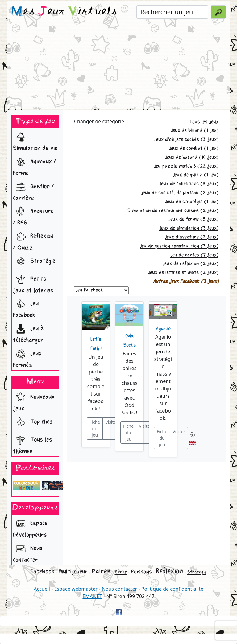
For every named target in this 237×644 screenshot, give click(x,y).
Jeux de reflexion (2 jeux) (191, 264)
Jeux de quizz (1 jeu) (196, 175)
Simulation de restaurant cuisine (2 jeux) (173, 211)
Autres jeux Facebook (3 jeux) (186, 281)
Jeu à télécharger (28, 333)
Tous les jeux (204, 122)
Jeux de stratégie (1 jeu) (192, 202)
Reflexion (169, 571)
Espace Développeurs (30, 527)
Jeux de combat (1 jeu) (194, 148)
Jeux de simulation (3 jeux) (189, 228)
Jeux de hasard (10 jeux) (192, 157)
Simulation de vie (35, 141)
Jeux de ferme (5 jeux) (193, 219)
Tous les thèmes (33, 444)
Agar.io (163, 328)
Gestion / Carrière (33, 191)
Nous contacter (28, 552)
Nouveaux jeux (34, 401)
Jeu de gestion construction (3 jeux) (179, 246)
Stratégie (34, 262)
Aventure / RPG (33, 215)
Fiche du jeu (95, 428)
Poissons (141, 572)
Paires (101, 571)
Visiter (112, 422)
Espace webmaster (76, 589)
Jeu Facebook (26, 308)
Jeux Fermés (27, 358)
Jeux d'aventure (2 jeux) (192, 237)
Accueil (42, 589)
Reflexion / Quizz (33, 240)
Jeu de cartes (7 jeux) (194, 255)
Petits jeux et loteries (33, 283)
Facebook (43, 571)
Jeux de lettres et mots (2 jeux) (183, 273)
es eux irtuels (64, 12)
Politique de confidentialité (172, 589)
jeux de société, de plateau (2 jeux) (180, 193)
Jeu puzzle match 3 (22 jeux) (186, 166)
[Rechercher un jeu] (172, 12)
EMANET (92, 596)
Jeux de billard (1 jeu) (195, 130)
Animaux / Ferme (35, 166)
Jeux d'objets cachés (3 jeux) (186, 139)
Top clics (33, 422)
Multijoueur (73, 572)
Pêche (121, 572)
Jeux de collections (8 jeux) (189, 184)
